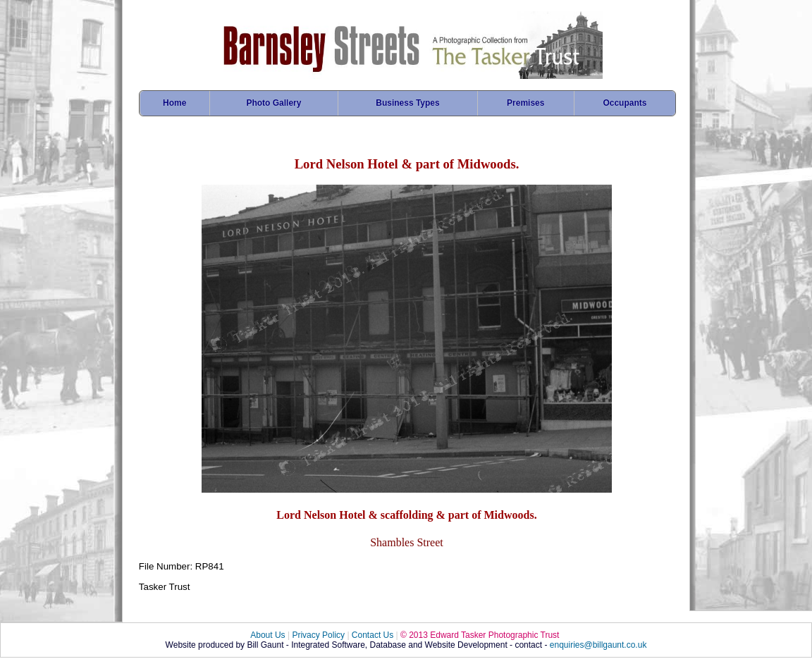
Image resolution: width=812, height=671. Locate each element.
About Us (267, 635)
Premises (525, 103)
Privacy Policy (318, 635)
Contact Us (373, 635)
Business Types (407, 103)
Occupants (625, 103)
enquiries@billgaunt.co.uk (598, 645)
